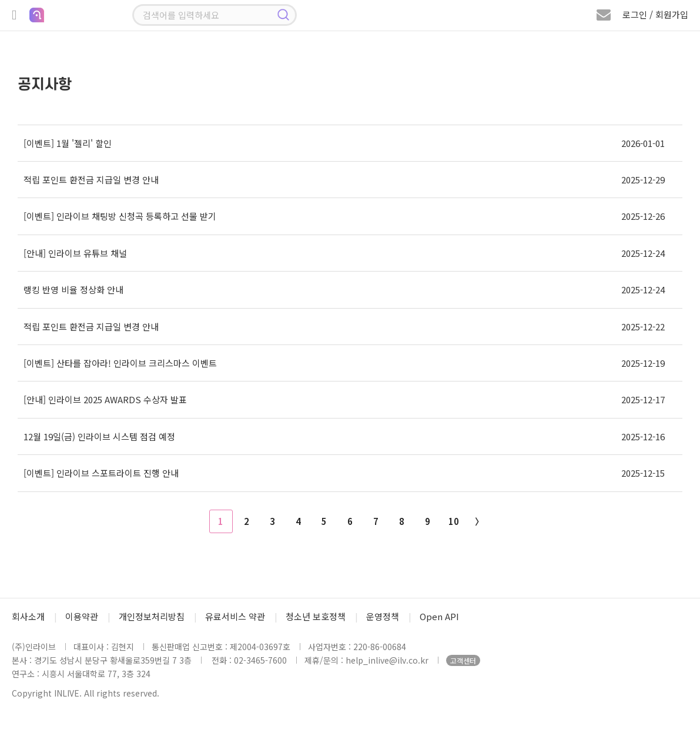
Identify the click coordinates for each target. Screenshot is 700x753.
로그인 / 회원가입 (655, 14)
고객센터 (463, 660)
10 (454, 521)
